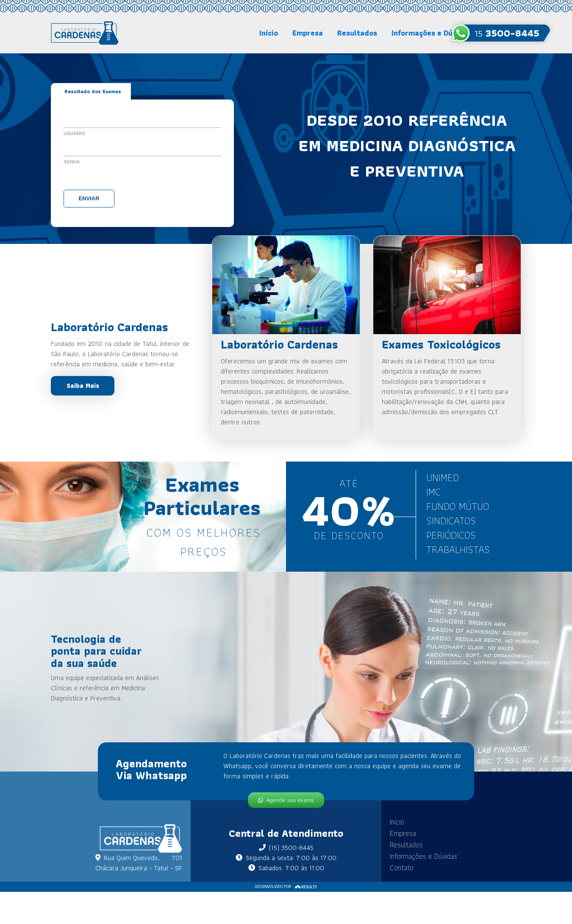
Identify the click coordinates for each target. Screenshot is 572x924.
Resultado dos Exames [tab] (93, 91)
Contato (395, 867)
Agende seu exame (286, 800)
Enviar (89, 198)
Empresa (308, 33)
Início (269, 33)
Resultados (357, 33)
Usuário (74, 133)
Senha (72, 162)
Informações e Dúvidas (431, 33)
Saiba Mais (83, 386)
